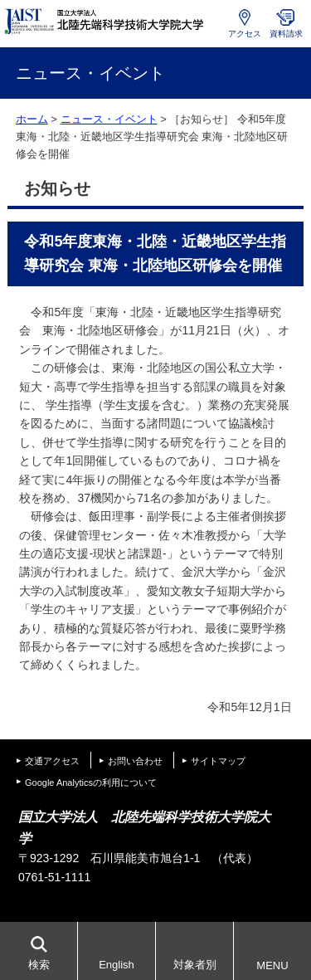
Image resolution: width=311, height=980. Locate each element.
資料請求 (286, 34)
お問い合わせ (135, 761)
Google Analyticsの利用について (91, 783)
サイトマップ (218, 761)
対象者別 (195, 965)
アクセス (245, 34)
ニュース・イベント (109, 119)
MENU (272, 965)
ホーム (32, 119)
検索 (39, 965)
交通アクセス (52, 761)
